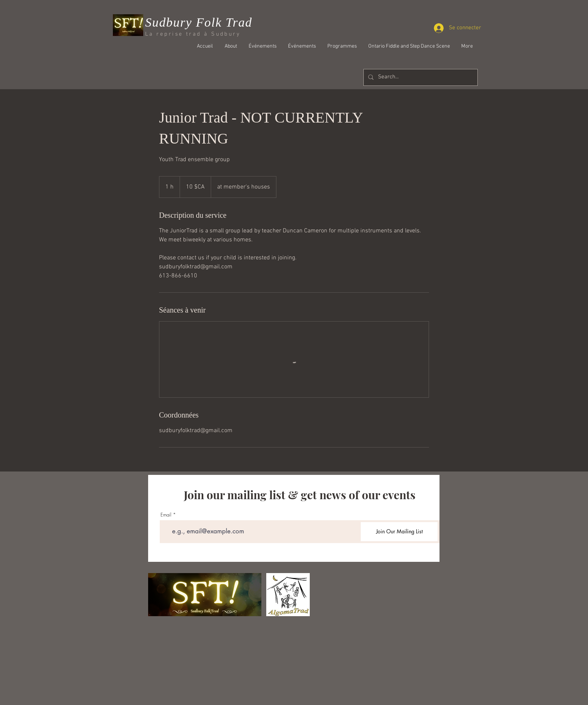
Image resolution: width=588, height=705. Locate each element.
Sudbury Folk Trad (199, 22)
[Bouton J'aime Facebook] (431, 66)
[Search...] (420, 77)
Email (166, 515)
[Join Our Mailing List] (399, 532)
